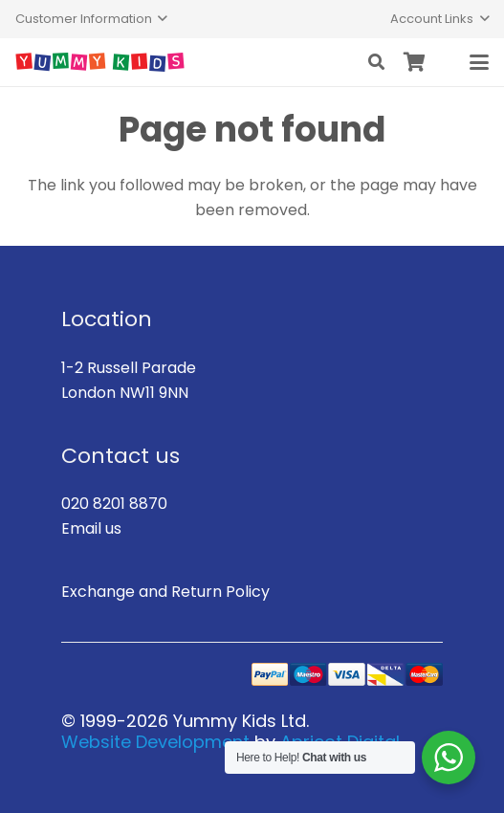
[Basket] (415, 62)
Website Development (155, 742)
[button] (91, 19)
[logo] (100, 62)
